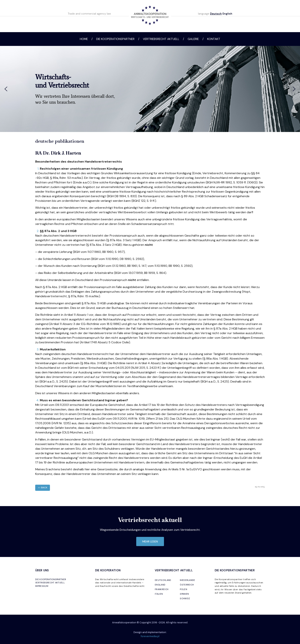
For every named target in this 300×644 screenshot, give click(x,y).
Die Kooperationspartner (115, 39)
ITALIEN (159, 594)
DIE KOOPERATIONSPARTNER (51, 579)
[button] (6, 89)
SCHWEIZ (185, 598)
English (227, 14)
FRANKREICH (162, 589)
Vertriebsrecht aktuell (161, 39)
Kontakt (214, 39)
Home (84, 39)
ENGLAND (160, 585)
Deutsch (216, 14)
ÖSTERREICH (187, 585)
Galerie (193, 39)
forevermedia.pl (150, 636)
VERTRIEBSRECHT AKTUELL (50, 583)
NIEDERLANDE (187, 580)
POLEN (183, 589)
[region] (150, 89)
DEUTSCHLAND (163, 580)
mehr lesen (150, 541)
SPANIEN (184, 594)
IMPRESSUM (42, 586)
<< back (43, 488)
